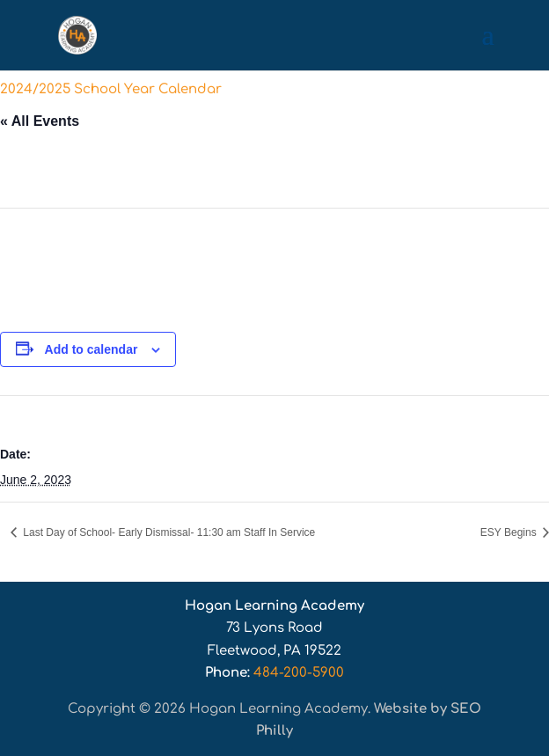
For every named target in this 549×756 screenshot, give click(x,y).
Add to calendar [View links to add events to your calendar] (91, 349)
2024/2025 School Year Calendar (111, 89)
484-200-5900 (299, 673)
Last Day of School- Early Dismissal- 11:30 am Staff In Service (168, 532)
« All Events (40, 121)
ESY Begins (510, 532)
